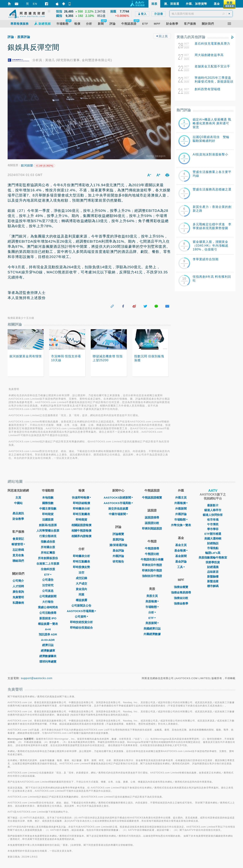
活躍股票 (48, 520)
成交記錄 (81, 578)
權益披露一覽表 (48, 624)
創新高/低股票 (48, 525)
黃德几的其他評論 (191, 37)
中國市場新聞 (118, 514)
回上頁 (162, 36)
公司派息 (48, 591)
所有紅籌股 (48, 553)
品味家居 (213, 572)
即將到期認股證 (152, 528)
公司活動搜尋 (48, 613)
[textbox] (201, 14)
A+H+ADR (48, 640)
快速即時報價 (81, 498)
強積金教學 (181, 603)
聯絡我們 (18, 561)
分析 (152, 612)
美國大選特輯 (213, 539)
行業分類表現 (48, 536)
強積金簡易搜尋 (181, 592)
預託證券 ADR (48, 634)
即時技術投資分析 (81, 622)
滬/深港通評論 (118, 545)
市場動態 (152, 607)
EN (35, 4)
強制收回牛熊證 (152, 576)
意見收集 (18, 555)
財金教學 (18, 519)
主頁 (18, 498)
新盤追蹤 (213, 581)
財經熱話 (213, 543)
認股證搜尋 (152, 517)
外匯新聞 (181, 509)
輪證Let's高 (213, 553)
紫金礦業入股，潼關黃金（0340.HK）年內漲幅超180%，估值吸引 (211, 246)
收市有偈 (213, 520)
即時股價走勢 (81, 567)
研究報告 (118, 561)
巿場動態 (181, 520)
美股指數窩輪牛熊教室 (213, 557)
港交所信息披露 (118, 509)
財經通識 (213, 567)
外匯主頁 (181, 498)
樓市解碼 (213, 586)
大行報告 (48, 602)
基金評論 (118, 550)
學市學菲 (213, 529)
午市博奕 (213, 524)
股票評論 (24, 37)
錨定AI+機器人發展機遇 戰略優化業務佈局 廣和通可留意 (212, 123)
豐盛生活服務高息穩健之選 (212, 189)
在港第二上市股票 (48, 564)
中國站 (18, 503)
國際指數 (48, 503)
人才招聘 (18, 586)
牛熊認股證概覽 (152, 498)
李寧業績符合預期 (206, 259)
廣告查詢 (18, 592)
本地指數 (48, 498)
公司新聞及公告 (81, 606)
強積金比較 (181, 598)
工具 (181, 567)
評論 (11, 37)
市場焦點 (213, 548)
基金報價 (181, 550)
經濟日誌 (48, 645)
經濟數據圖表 (48, 656)
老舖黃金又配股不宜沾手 (212, 66)
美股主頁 (152, 596)
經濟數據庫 (48, 651)
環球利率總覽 (48, 662)
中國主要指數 (48, 509)
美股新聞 (152, 623)
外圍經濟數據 (152, 634)
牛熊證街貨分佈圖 (152, 559)
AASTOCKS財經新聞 (118, 498)
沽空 (81, 572)
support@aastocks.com (37, 678)
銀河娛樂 (27, 165)
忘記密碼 (18, 550)
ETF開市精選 (213, 534)
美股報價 (152, 601)
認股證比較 (152, 523)
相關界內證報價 (81, 536)
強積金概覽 (181, 587)
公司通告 (48, 580)
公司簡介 (18, 581)
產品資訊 (18, 513)
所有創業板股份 (48, 558)
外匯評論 (118, 556)
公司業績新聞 (48, 596)
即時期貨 (48, 514)
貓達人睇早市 (213, 510)
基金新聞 (181, 556)
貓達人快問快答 (213, 515)
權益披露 (81, 600)
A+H (48, 629)
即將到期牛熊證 (152, 570)
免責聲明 (18, 597)
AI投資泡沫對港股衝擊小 (210, 154)
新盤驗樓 (213, 576)
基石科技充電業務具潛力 (212, 44)
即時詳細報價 (81, 503)
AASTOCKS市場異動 (81, 611)
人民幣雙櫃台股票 (48, 531)
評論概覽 (118, 534)
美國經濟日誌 (152, 629)
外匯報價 (181, 503)
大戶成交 (81, 584)
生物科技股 (48, 569)
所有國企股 (48, 547)
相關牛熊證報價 (81, 531)
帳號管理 (18, 544)
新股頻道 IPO (48, 618)
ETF (48, 575)
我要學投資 (213, 562)
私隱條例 (18, 603)
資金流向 (81, 589)
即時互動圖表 (81, 514)
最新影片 (213, 505)
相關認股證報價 (81, 525)
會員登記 (18, 539)
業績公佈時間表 (48, 607)
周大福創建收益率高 (209, 55)
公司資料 (81, 617)
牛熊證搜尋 (152, 548)
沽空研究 (48, 585)
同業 (81, 595)
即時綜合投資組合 (81, 628)
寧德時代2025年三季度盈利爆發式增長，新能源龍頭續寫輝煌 (214, 82)
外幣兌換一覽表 (181, 525)
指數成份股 (48, 542)
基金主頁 (181, 545)
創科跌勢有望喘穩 (207, 89)
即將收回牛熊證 (152, 565)
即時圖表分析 (81, 509)
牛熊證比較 (152, 554)
